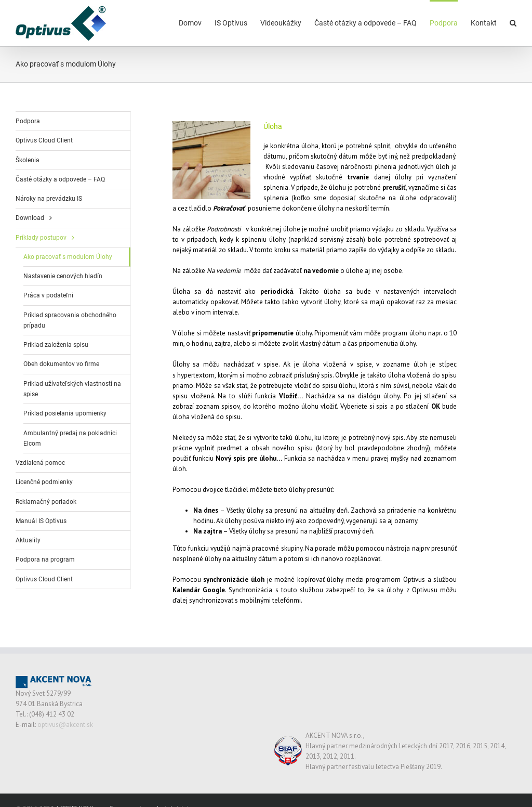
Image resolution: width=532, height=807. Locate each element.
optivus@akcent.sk (65, 725)
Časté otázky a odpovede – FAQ (60, 179)
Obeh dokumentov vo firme (61, 364)
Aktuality (28, 540)
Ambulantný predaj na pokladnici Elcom (70, 438)
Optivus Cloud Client (44, 140)
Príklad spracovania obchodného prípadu (70, 320)
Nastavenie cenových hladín (63, 276)
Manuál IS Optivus (41, 521)
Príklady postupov (41, 238)
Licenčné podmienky (44, 482)
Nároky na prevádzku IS (49, 199)
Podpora (28, 121)
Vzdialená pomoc (40, 463)
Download (30, 218)
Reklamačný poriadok (46, 502)
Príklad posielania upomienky (65, 413)
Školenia (28, 160)
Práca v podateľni (48, 295)
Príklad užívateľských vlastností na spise (72, 389)
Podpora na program (45, 559)
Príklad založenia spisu (56, 345)
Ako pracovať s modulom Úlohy (68, 257)
